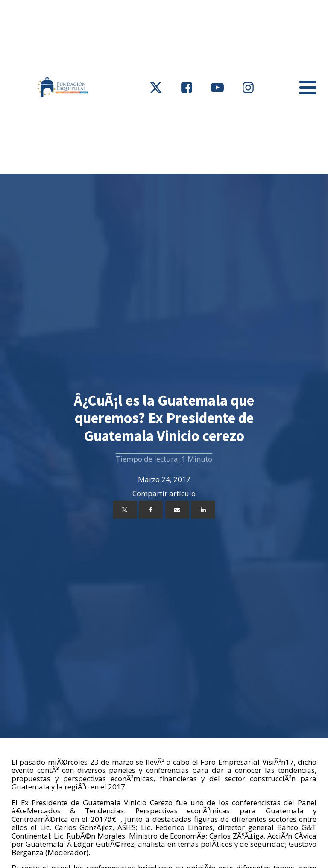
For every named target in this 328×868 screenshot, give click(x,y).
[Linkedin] (203, 510)
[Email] (177, 510)
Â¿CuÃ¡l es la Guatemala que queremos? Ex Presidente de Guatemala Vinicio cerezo (164, 418)
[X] (125, 510)
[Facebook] (151, 510)
